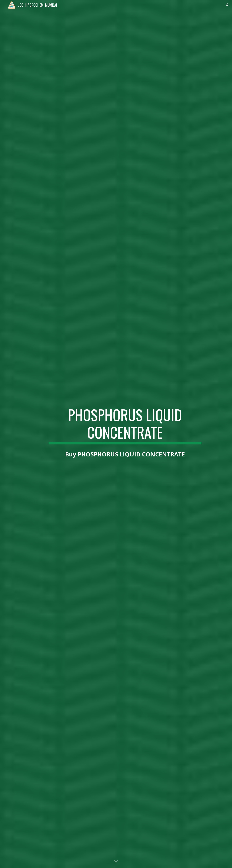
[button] (228, 5)
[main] (125, 425)
